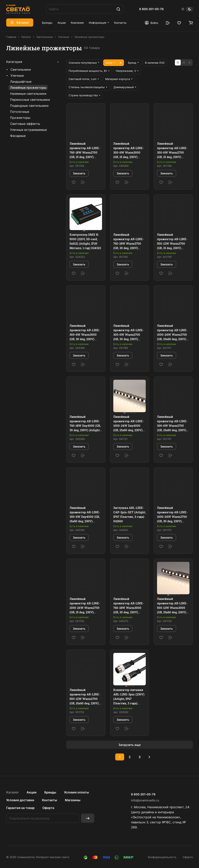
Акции (32, 792)
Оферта (48, 808)
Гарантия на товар (20, 808)
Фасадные (18, 136)
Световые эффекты (25, 124)
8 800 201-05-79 (151, 9)
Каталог (13, 792)
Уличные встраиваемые (28, 130)
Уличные (17, 76)
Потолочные (20, 112)
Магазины (73, 800)
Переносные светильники (30, 100)
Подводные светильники (29, 106)
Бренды (50, 792)
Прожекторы (20, 118)
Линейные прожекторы (28, 88)
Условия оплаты (76, 792)
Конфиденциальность (162, 857)
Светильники (21, 70)
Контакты (50, 800)
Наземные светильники (28, 94)
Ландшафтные (21, 82)
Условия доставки (20, 800)
